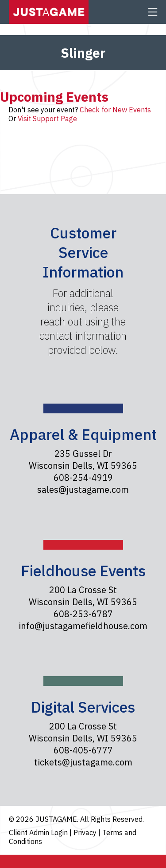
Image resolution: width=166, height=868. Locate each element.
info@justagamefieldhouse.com (83, 626)
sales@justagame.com (83, 489)
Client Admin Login (39, 832)
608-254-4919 (83, 478)
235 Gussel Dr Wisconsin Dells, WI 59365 (83, 460)
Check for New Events (115, 110)
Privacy (86, 832)
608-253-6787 (83, 614)
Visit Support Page (47, 119)
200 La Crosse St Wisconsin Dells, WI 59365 (83, 596)
